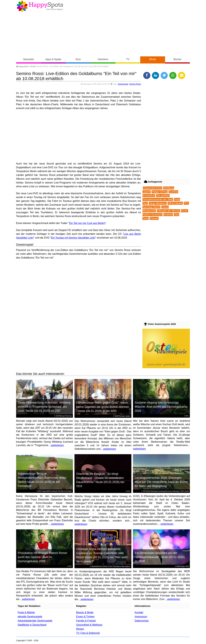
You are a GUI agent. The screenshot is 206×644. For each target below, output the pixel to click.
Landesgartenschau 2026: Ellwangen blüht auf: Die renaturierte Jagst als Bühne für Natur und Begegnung (161, 482)
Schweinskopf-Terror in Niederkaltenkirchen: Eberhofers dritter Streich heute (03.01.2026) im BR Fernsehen (42, 480)
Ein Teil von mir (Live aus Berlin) (87, 223)
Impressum (141, 617)
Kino (78, 59)
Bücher (177, 59)
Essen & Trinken (85, 617)
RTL (187, 416)
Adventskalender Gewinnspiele (35, 621)
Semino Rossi (135, 84)
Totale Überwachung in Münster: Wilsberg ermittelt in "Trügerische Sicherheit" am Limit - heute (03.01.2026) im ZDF (44, 407)
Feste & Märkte (26, 612)
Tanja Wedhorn (158, 203)
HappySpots (22, 66)
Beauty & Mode (85, 612)
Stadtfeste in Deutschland (32, 625)
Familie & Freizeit (86, 621)
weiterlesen (57, 445)
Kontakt (139, 612)
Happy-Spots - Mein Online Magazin (40, 6)
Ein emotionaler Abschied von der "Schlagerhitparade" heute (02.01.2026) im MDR (160, 557)
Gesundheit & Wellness (89, 625)
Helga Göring (160, 192)
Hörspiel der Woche (168, 211)
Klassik (154, 218)
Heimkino (103, 59)
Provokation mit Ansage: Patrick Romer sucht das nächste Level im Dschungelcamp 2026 (42, 557)
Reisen (80, 629)
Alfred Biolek (175, 203)
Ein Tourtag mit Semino (64, 238)
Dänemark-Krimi (153, 188)
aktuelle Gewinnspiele (30, 617)
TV (128, 59)
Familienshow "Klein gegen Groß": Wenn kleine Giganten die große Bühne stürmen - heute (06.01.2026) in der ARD (103, 407)
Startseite (28, 59)
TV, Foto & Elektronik (88, 633)
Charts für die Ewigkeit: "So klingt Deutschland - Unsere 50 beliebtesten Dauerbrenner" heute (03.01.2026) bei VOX (100, 480)
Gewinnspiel (123, 84)
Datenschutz (142, 621)
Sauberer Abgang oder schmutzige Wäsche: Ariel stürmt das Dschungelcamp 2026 (161, 407)
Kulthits (168, 215)
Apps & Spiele (53, 59)
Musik (153, 59)
